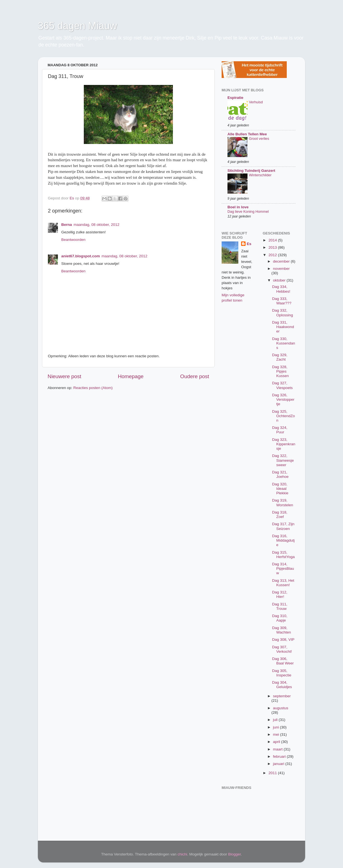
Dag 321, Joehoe (280, 474)
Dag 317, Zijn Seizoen (283, 526)
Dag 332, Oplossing (282, 313)
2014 (273, 240)
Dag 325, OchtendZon (283, 416)
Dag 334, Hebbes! (281, 289)
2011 (273, 773)
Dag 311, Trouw (280, 606)
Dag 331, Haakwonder (283, 327)
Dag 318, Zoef (280, 514)
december (282, 261)
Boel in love (238, 207)
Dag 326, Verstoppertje (283, 399)
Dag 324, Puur (280, 430)
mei (277, 734)
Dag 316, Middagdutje (283, 540)
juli (276, 720)
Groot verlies (259, 139)
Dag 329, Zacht (280, 357)
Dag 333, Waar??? (282, 301)
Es (249, 244)
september (282, 696)
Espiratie (235, 98)
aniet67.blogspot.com (81, 256)
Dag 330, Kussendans (284, 343)
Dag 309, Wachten (281, 630)
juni (277, 727)
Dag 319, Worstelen (283, 503)
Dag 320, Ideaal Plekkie (280, 489)
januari (279, 764)
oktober (280, 280)
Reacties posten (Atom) (93, 388)
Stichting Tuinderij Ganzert (251, 171)
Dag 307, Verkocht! (282, 649)
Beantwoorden (73, 240)
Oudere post (195, 376)
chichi (182, 854)
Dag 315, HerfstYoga (283, 555)
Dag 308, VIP (283, 640)
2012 (273, 255)
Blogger (234, 854)
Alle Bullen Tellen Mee (247, 134)
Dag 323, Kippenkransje (284, 444)
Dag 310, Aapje (280, 618)
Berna (67, 225)
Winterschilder (260, 175)
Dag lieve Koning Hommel (248, 212)
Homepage (131, 376)
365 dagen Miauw (77, 26)
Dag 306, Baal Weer (283, 661)
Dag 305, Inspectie (282, 673)
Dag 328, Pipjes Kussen (280, 371)
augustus (281, 708)
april (277, 742)
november (281, 269)
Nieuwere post (64, 376)
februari (280, 756)
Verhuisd (256, 102)
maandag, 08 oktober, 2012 (96, 225)
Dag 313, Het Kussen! (283, 583)
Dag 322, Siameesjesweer (283, 460)
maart (278, 749)
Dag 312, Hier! (280, 594)
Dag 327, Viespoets (282, 385)
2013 (273, 247)
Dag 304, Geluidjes (282, 685)
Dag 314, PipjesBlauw (283, 569)
